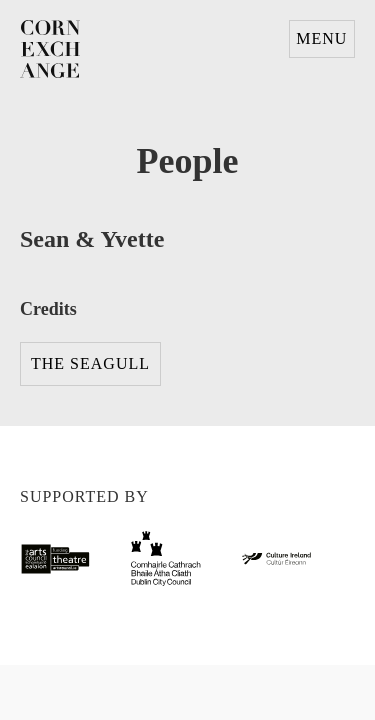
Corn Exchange (50, 50)
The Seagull (90, 363)
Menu (321, 38)
